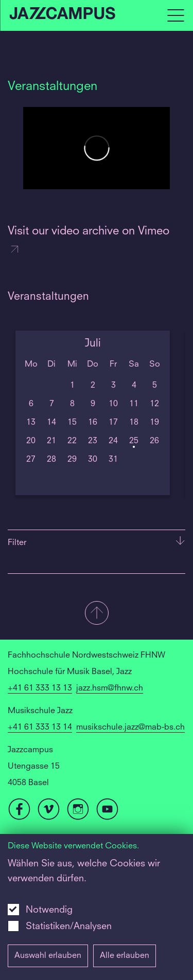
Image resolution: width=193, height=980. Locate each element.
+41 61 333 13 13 (40, 688)
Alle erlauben (125, 956)
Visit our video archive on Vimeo (89, 241)
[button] (97, 614)
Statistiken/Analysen (69, 927)
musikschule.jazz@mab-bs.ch (130, 728)
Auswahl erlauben (48, 956)
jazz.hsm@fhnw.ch (110, 688)
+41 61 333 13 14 (40, 728)
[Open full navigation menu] (176, 15)
